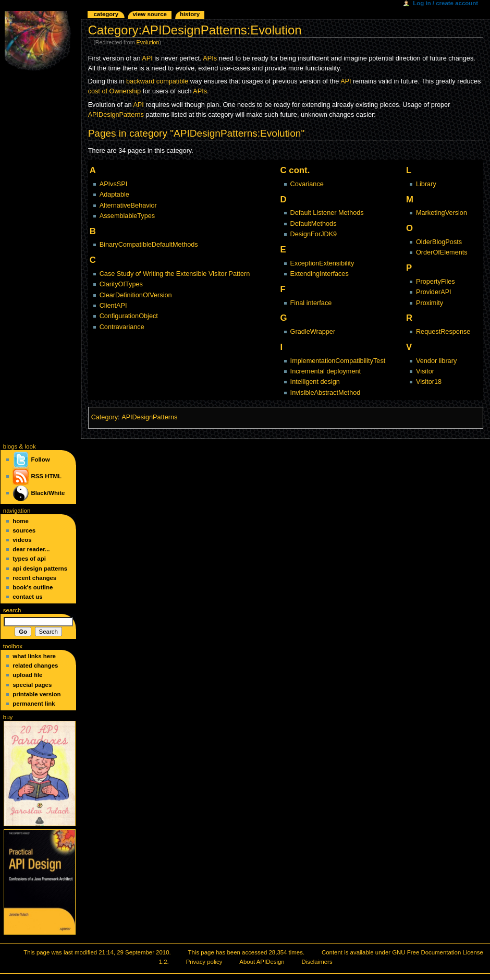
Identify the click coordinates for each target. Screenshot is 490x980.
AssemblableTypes (127, 216)
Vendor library (436, 361)
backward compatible (157, 81)
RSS (37, 476)
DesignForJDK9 (314, 234)
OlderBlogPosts (439, 242)
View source (150, 14)
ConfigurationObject (129, 316)
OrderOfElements (442, 252)
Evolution (148, 42)
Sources (24, 530)
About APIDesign (262, 962)
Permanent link (34, 704)
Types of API (29, 559)
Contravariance (122, 327)
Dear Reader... (31, 549)
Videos (22, 540)
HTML (53, 476)
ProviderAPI (434, 292)
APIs (210, 58)
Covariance (307, 184)
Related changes (35, 666)
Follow (31, 459)
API (147, 58)
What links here (34, 656)
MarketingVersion (442, 213)
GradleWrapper (313, 332)
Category (105, 417)
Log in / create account (445, 3)
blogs (10, 446)
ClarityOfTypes (121, 284)
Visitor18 (429, 382)
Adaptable (114, 195)
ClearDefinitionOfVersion (136, 295)
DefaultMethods (314, 224)
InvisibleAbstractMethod (326, 393)
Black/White (48, 493)
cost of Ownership (115, 91)
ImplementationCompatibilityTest (338, 361)
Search (12, 610)
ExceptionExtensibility (322, 263)
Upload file (27, 675)
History (190, 14)
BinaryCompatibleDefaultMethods (149, 245)
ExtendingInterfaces (320, 274)
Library (426, 184)
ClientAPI (113, 306)
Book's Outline (33, 587)
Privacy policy (204, 962)
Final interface (311, 303)
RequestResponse (443, 332)
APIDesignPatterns (116, 115)
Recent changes (34, 578)
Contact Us (27, 597)
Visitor (425, 371)
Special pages (32, 685)
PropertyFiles (436, 282)
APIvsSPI (114, 184)
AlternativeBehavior (128, 205)
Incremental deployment (326, 371)
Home (21, 521)
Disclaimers (317, 962)
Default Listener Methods (327, 213)
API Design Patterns (40, 568)
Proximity (430, 303)
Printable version (36, 694)
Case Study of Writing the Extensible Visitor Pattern (175, 274)
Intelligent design (315, 382)
